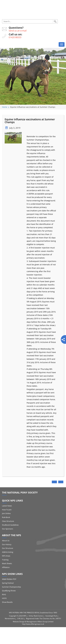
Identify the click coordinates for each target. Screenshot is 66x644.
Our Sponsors (7, 529)
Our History (7, 544)
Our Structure (7, 548)
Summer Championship (11, 587)
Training (5, 560)
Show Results (7, 602)
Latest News (7, 506)
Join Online (6, 513)
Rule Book (6, 517)
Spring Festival (8, 583)
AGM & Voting (8, 552)
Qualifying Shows (9, 591)
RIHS (4, 594)
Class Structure (8, 521)
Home (5, 107)
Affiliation (6, 567)
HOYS (4, 598)
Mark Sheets (7, 563)
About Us (6, 541)
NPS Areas (6, 556)
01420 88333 (15, 37)
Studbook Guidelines (10, 525)
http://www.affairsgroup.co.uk (33, 624)
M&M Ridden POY (9, 579)
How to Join (7, 510)
